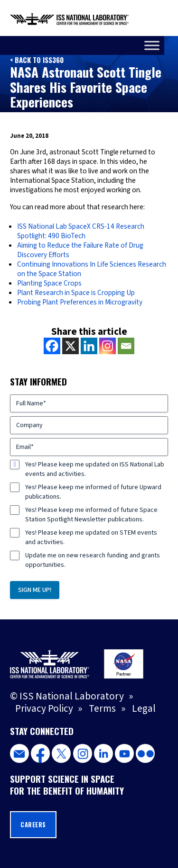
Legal (144, 708)
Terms (102, 708)
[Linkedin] (89, 346)
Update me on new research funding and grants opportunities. (93, 560)
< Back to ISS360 (37, 60)
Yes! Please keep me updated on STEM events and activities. (91, 537)
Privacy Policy (44, 708)
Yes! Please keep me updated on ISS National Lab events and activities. (95, 469)
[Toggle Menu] (166, 45)
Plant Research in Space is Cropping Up (76, 293)
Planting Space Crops (49, 283)
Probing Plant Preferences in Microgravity (80, 302)
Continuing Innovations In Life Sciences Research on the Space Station (92, 269)
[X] (70, 346)
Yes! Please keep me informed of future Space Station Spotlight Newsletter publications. (91, 515)
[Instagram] (108, 346)
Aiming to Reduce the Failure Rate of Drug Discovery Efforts (80, 250)
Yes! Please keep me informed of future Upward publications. (93, 492)
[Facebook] (52, 346)
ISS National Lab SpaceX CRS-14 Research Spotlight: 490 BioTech (81, 231)
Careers (33, 825)
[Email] (126, 346)
